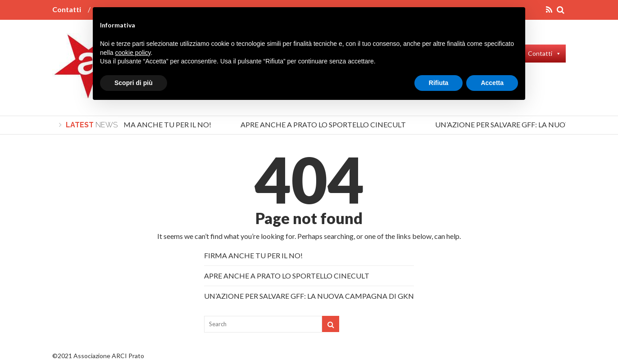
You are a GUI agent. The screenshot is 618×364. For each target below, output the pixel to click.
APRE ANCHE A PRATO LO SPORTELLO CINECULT (325, 124)
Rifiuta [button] (439, 83)
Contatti (67, 9)
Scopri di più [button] (134, 83)
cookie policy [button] (133, 53)
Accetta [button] (492, 83)
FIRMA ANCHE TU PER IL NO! (163, 124)
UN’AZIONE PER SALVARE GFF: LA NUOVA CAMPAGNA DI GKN (309, 296)
